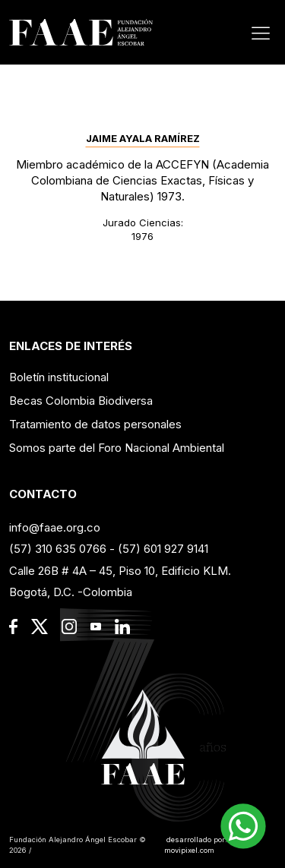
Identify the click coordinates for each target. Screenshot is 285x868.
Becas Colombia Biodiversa (81, 401)
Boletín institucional (59, 377)
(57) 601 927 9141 (163, 549)
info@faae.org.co (55, 527)
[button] (243, 826)
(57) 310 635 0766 (58, 549)
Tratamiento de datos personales (95, 424)
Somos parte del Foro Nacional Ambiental (117, 448)
